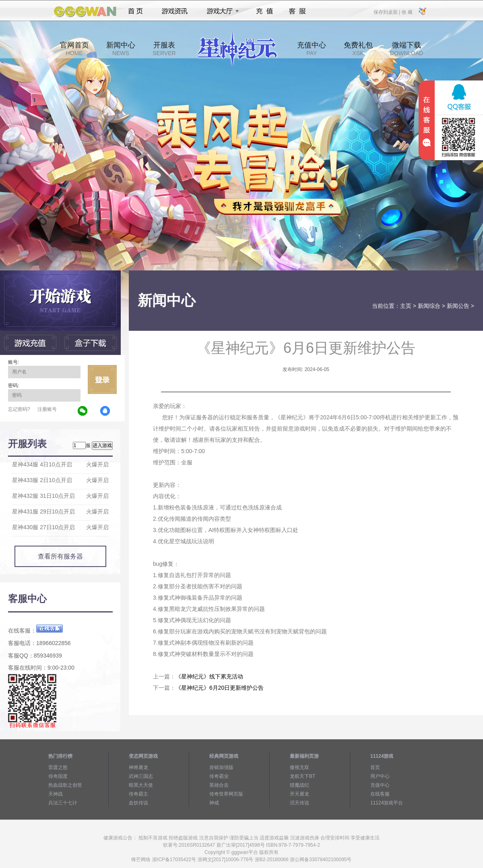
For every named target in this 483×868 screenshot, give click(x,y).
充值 (264, 11)
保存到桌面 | (387, 12)
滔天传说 (299, 803)
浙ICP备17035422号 (174, 860)
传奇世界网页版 (226, 794)
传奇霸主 (138, 794)
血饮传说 (138, 803)
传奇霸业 (219, 776)
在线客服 (380, 794)
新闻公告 (458, 306)
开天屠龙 (299, 794)
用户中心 (380, 776)
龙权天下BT (302, 776)
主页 (406, 306)
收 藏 (407, 12)
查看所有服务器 (60, 556)
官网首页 (74, 49)
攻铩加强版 (221, 767)
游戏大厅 (221, 11)
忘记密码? (19, 409)
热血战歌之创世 (65, 785)
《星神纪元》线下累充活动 (209, 676)
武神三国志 (141, 776)
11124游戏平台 (387, 803)
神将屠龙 (138, 767)
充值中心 (312, 49)
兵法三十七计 (63, 803)
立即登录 (102, 379)
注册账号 (47, 409)
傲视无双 (299, 767)
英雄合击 (219, 785)
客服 (298, 11)
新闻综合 (429, 306)
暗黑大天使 (141, 785)
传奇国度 (58, 776)
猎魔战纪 (299, 785)
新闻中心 (121, 49)
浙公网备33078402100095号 (321, 860)
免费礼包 (358, 49)
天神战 (56, 794)
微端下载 (407, 49)
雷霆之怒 (58, 767)
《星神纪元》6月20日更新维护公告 (220, 688)
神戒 (214, 803)
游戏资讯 (175, 11)
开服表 (164, 49)
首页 (135, 11)
